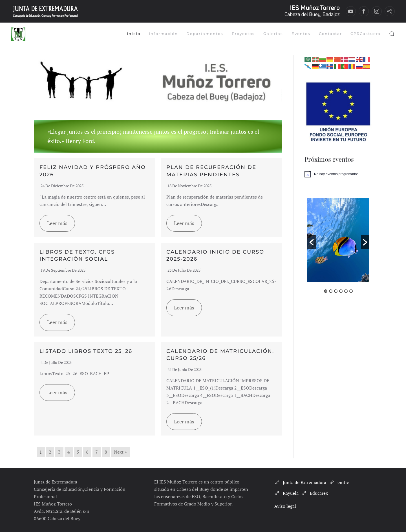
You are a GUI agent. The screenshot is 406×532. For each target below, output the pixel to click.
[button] (392, 34)
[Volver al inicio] (18, 34)
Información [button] (163, 34)
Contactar (330, 34)
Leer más (57, 223)
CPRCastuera (366, 34)
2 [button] (331, 291)
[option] (338, 241)
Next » (120, 452)
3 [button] (336, 291)
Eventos (301, 34)
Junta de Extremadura (300, 482)
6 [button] (351, 291)
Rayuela (286, 493)
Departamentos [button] (205, 34)
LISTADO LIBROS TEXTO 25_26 (86, 351)
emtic (339, 482)
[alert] (338, 174)
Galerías (273, 34)
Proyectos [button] (243, 34)
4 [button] (341, 291)
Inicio (134, 34)
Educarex (315, 493)
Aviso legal (285, 506)
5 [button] (346, 291)
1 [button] (326, 291)
